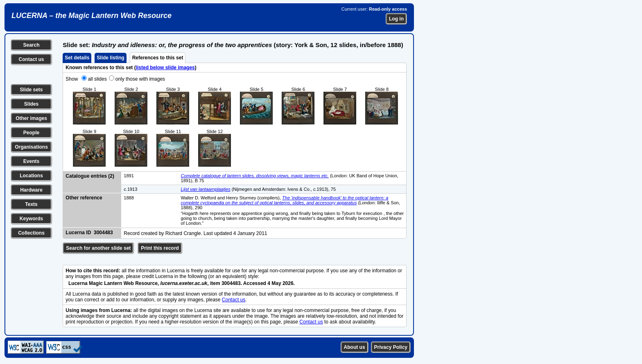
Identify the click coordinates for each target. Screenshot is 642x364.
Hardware (31, 190)
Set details (77, 58)
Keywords (31, 219)
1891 (129, 176)
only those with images (140, 79)
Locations (31, 176)
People (31, 133)
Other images (31, 118)
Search (31, 45)
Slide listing (110, 58)
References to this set (158, 58)
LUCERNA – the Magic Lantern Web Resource (92, 16)
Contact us (31, 59)
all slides (97, 79)
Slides (31, 104)
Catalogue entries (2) (90, 176)
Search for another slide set (98, 248)
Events (31, 161)
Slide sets (31, 90)
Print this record (160, 248)
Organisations (31, 147)
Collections (31, 233)
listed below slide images (165, 68)
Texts (31, 204)
